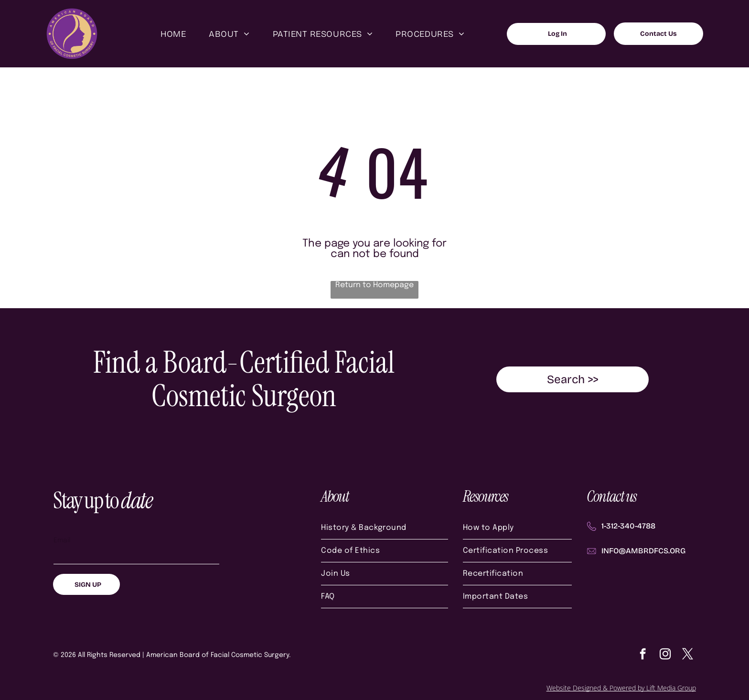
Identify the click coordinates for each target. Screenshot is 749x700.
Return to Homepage (374, 285)
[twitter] (688, 655)
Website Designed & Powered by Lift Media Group (621, 688)
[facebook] (643, 655)
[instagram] (665, 655)
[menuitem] (173, 34)
